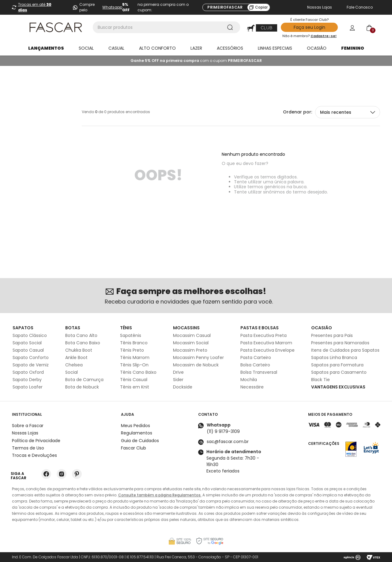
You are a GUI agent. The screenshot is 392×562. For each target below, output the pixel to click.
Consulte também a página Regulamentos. (160, 495)
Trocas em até (35, 7)
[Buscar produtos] (231, 27)
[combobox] (166, 27)
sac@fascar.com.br (228, 442)
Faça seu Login (309, 27)
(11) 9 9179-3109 (223, 431)
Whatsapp (112, 7)
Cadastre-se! (324, 36)
